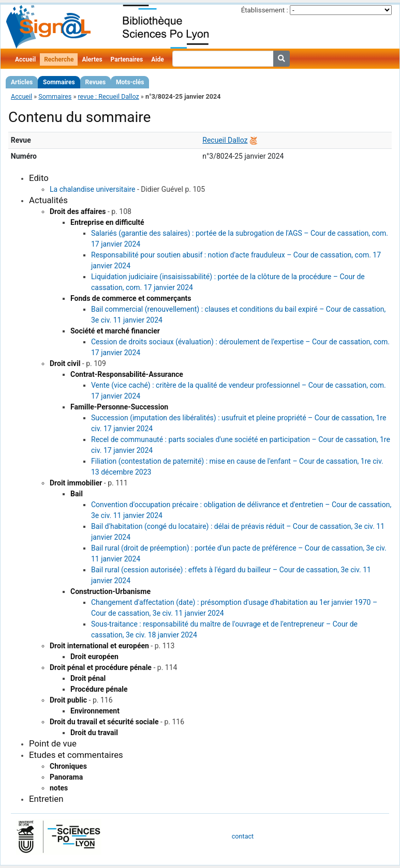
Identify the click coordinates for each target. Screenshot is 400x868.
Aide (157, 59)
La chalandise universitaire (92, 189)
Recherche (59, 59)
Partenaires (127, 59)
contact (243, 836)
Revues (96, 82)
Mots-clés (130, 82)
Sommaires (59, 82)
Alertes (92, 59)
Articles (22, 82)
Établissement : (265, 10)
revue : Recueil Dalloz (108, 96)
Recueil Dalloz (225, 140)
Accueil (25, 59)
